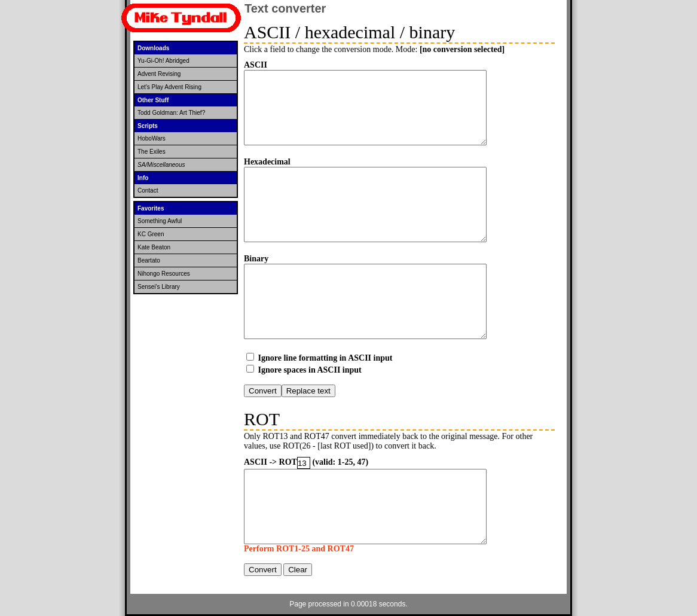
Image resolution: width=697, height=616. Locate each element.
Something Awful (160, 221)
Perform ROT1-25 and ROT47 (299, 549)
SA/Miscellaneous (161, 165)
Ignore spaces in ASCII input (310, 370)
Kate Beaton (154, 247)
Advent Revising (159, 74)
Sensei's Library (159, 287)
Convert (263, 391)
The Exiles (152, 152)
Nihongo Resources (164, 274)
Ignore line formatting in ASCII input (325, 358)
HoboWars (152, 138)
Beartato (149, 260)
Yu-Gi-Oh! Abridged (163, 61)
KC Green (151, 234)
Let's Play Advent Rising (169, 87)
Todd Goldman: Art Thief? (171, 113)
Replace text (308, 391)
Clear (298, 570)
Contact (148, 190)
